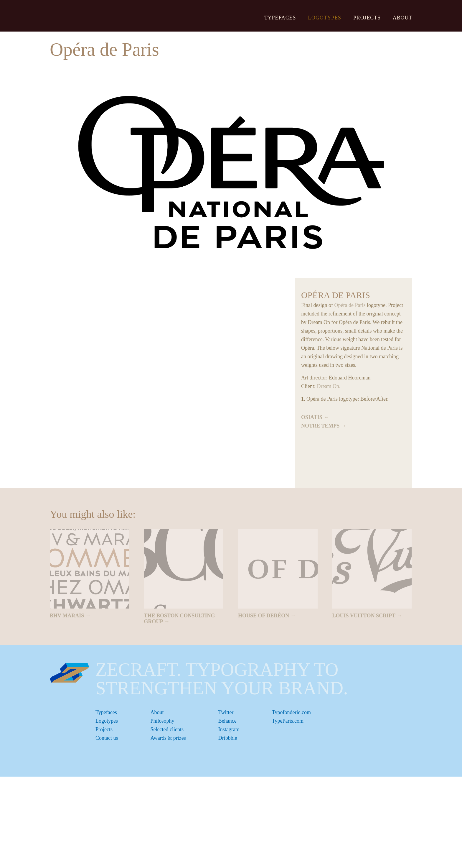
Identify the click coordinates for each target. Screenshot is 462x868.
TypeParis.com (288, 721)
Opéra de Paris (350, 305)
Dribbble (228, 738)
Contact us (107, 738)
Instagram (229, 729)
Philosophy (162, 721)
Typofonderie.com (291, 712)
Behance (227, 721)
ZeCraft (83, 15)
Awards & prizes (168, 738)
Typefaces (280, 18)
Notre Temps (320, 426)
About (402, 18)
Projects (367, 18)
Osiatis (312, 417)
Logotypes (325, 18)
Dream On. (329, 386)
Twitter (226, 712)
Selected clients (167, 729)
